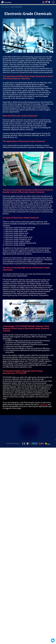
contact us (43, 420)
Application (7, 23)
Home (3, 23)
